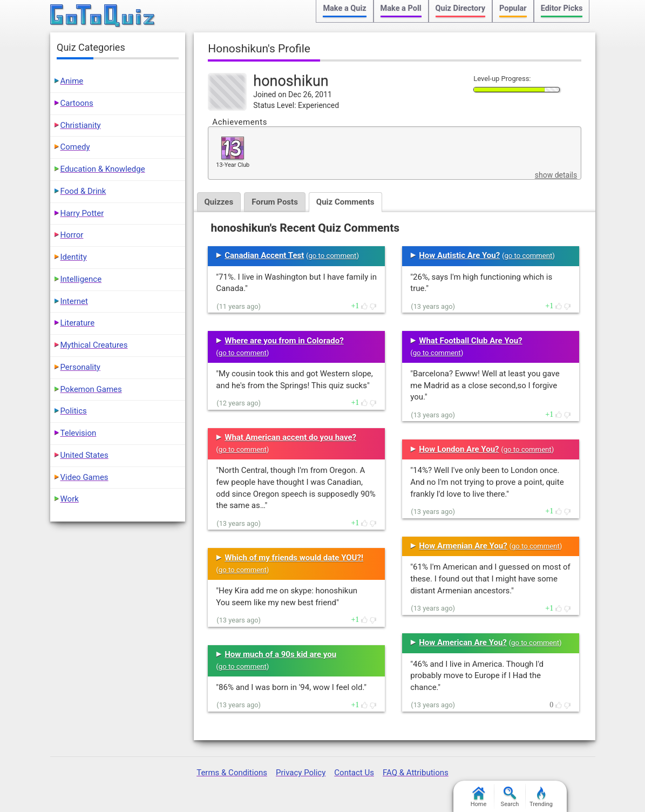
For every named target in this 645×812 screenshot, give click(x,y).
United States (84, 455)
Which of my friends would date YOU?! (294, 558)
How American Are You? (463, 642)
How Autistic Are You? (459, 255)
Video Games (84, 477)
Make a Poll (401, 8)
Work (70, 499)
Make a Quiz (344, 8)
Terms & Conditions (232, 773)
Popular (513, 8)
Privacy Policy (301, 773)
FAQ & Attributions (416, 773)
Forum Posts (275, 202)
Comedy (75, 147)
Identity (74, 257)
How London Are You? (459, 449)
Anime (72, 81)
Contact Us (354, 773)
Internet (74, 301)
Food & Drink (83, 191)
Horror (72, 235)
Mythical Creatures (94, 345)
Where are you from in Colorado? (284, 341)
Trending (541, 797)
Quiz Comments (345, 202)
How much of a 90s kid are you (280, 654)
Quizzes (219, 202)
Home (479, 797)
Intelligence (81, 279)
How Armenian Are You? (463, 546)
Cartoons (77, 103)
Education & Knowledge (103, 169)
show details (556, 175)
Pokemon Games (91, 389)
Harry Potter (82, 213)
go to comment (333, 256)
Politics (74, 411)
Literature (78, 323)
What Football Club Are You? (470, 341)
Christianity (81, 125)
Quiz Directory (460, 8)
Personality (80, 367)
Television (79, 433)
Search (510, 797)
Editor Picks (562, 8)
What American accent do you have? (290, 437)
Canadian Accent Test (264, 255)
